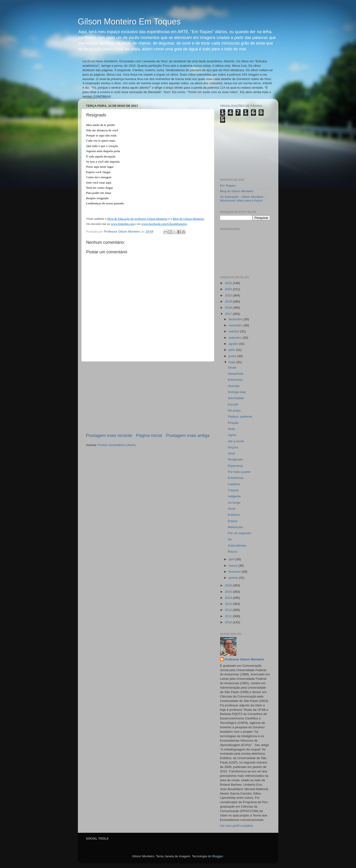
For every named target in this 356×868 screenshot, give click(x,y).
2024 (229, 289)
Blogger (218, 856)
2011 (229, 616)
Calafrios (234, 484)
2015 (229, 592)
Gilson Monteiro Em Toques (129, 22)
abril (232, 559)
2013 (229, 604)
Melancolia (235, 527)
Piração (233, 423)
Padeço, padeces (240, 417)
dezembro (236, 319)
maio (233, 362)
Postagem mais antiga (188, 435)
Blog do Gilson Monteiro (237, 191)
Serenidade (236, 398)
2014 (229, 598)
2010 (229, 622)
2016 (229, 585)
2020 (229, 295)
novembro (236, 325)
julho (232, 350)
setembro (236, 338)
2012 (229, 610)
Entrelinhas (236, 478)
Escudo (233, 404)
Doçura (233, 447)
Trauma (233, 490)
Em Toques (228, 186)
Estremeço (235, 380)
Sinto (231, 429)
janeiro (234, 578)
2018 (229, 308)
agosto (234, 344)
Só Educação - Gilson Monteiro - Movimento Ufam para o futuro (243, 199)
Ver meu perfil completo (237, 826)
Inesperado (236, 374)
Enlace (233, 521)
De (230, 539)
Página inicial (149, 435)
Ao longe (234, 503)
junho (233, 356)
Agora (232, 435)
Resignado (235, 459)
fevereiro (235, 572)
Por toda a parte (239, 472)
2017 (229, 314)
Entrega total (237, 392)
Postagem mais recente (109, 435)
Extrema (234, 515)
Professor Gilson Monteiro (245, 659)
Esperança (235, 466)
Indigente (234, 496)
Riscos (233, 552)
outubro (235, 331)
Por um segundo (239, 533)
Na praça (234, 410)
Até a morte (236, 441)
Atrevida (234, 386)
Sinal (231, 453)
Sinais (232, 368)
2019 (229, 302)
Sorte (232, 509)
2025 (229, 283)
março (233, 566)
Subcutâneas (237, 546)
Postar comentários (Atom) (117, 445)
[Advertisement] (148, 397)
